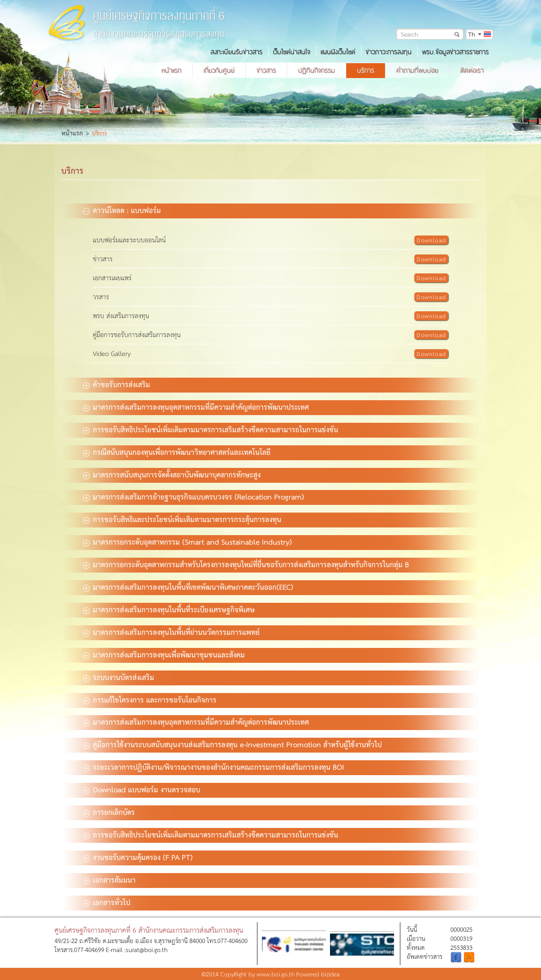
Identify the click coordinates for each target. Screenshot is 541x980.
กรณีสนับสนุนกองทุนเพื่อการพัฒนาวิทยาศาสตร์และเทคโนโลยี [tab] (177, 452)
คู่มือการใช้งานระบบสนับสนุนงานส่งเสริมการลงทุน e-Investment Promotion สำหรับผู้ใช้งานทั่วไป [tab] (232, 744)
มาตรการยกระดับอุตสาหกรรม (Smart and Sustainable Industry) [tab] (188, 541)
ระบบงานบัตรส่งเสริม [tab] (119, 677)
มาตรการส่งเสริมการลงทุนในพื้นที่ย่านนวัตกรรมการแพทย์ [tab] (171, 632)
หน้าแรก (171, 70)
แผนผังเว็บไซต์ (338, 52)
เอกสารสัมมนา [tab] (109, 879)
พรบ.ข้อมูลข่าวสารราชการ (455, 52)
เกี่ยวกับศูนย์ (219, 70)
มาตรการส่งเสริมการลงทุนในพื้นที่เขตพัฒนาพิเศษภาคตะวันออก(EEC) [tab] (188, 587)
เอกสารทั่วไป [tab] (107, 902)
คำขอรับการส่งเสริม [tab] (117, 384)
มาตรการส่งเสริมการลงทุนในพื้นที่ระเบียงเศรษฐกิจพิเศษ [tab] (169, 609)
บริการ (366, 70)
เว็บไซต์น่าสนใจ (291, 52)
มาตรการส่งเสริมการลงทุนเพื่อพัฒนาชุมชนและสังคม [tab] (164, 654)
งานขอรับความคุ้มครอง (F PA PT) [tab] (138, 857)
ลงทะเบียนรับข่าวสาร (236, 52)
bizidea (330, 974)
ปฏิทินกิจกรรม (316, 70)
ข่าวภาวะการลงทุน (389, 52)
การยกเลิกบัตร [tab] (109, 812)
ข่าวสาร (266, 70)
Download (431, 240)
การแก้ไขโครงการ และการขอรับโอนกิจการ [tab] (150, 699)
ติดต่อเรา (472, 70)
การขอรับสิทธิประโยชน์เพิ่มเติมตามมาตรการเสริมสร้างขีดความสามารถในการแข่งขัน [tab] (211, 429)
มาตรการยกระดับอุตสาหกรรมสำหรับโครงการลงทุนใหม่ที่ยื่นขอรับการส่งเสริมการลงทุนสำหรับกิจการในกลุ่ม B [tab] (246, 564)
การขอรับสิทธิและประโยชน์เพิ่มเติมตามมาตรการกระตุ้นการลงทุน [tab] (182, 519)
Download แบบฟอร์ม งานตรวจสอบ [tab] (142, 789)
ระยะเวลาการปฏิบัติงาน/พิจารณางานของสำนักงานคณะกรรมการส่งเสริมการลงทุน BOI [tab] (213, 767)
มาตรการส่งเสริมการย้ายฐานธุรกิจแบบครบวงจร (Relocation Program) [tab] (194, 496)
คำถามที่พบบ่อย (417, 70)
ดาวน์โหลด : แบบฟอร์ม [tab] (122, 210)
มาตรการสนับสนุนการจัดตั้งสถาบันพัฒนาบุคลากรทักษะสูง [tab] (172, 474)
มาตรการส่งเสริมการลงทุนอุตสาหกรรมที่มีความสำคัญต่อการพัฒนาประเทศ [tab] (196, 407)
